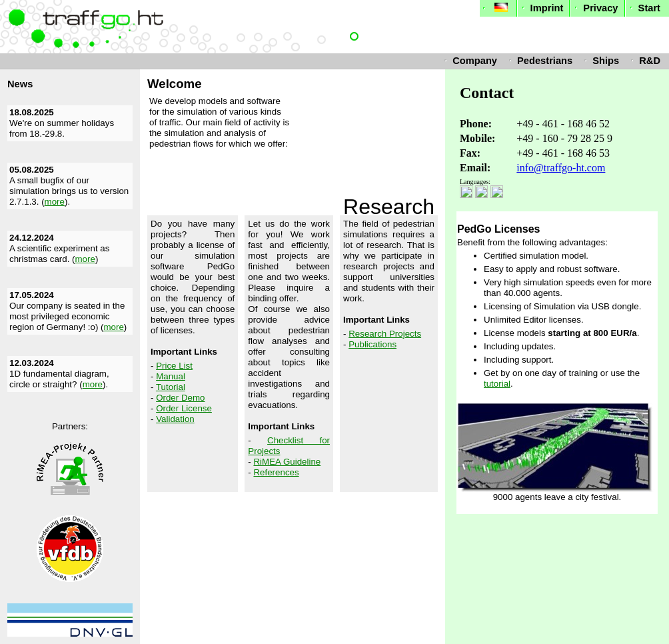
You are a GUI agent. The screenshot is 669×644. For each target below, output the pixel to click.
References (276, 472)
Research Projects (385, 334)
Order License (184, 408)
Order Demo (180, 398)
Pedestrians (539, 61)
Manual (171, 376)
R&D (644, 61)
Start (644, 8)
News (20, 84)
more (55, 202)
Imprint (541, 8)
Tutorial (171, 387)
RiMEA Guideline (287, 462)
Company (469, 61)
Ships (600, 61)
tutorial (497, 384)
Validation (175, 419)
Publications (372, 344)
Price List (174, 366)
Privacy (595, 8)
